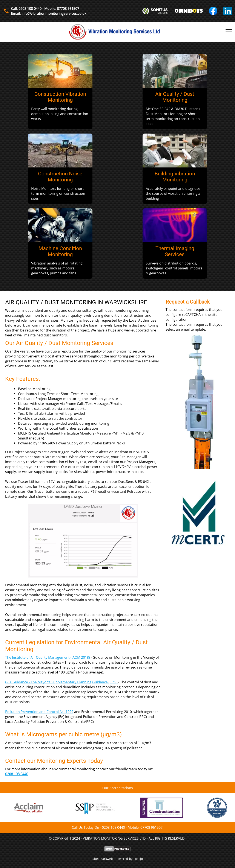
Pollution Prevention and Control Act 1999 (39, 712)
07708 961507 (151, 827)
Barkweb (107, 859)
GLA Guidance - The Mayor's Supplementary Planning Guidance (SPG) (61, 682)
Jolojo (139, 859)
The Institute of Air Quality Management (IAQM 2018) (48, 657)
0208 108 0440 (17, 774)
